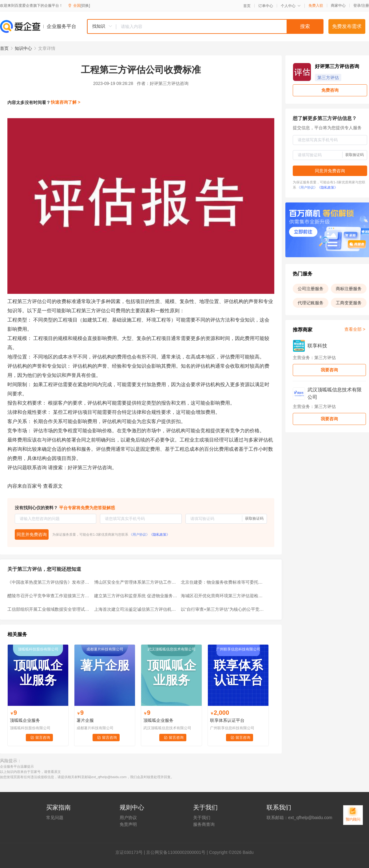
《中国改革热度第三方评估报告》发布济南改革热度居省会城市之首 (49, 582)
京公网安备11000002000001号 (176, 852)
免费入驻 (316, 6)
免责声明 (128, 824)
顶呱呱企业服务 (25, 720)
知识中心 (23, 48)
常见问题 (55, 818)
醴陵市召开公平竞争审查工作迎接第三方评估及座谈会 (49, 596)
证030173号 (131, 852)
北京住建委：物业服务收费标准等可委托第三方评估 (222, 582)
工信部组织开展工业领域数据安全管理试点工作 (49, 609)
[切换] (85, 6)
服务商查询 (204, 824)
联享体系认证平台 (227, 720)
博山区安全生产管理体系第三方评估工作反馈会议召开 (136, 582)
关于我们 (202, 818)
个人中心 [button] (291, 6)
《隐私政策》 (160, 534)
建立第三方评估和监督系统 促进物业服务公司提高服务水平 (136, 596)
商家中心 (338, 6)
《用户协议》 (139, 534)
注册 (365, 6)
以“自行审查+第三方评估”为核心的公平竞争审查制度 (222, 609)
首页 (247, 6)
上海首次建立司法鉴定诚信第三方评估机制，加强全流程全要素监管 (136, 609)
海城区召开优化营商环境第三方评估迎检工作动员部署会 (222, 596)
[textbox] (220, 26)
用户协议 (128, 818)
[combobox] (205, 26)
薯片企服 (85, 720)
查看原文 (53, 486)
